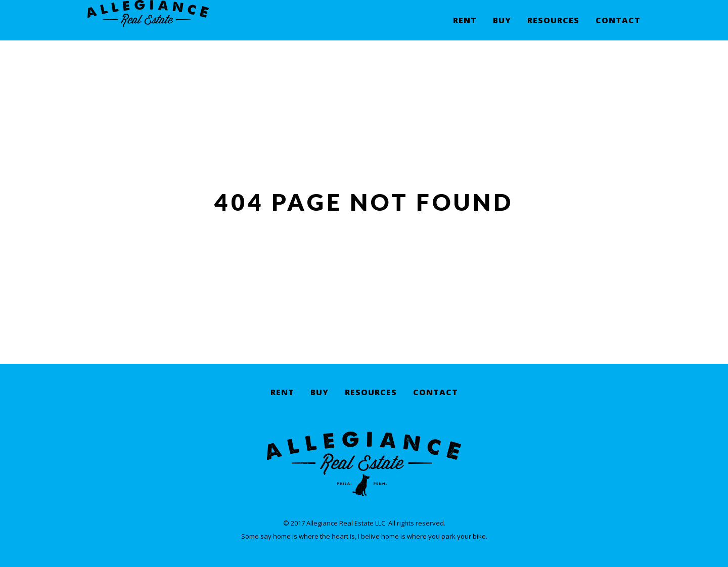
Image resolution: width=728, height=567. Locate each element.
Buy (502, 28)
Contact (618, 28)
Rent (465, 28)
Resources (553, 28)
